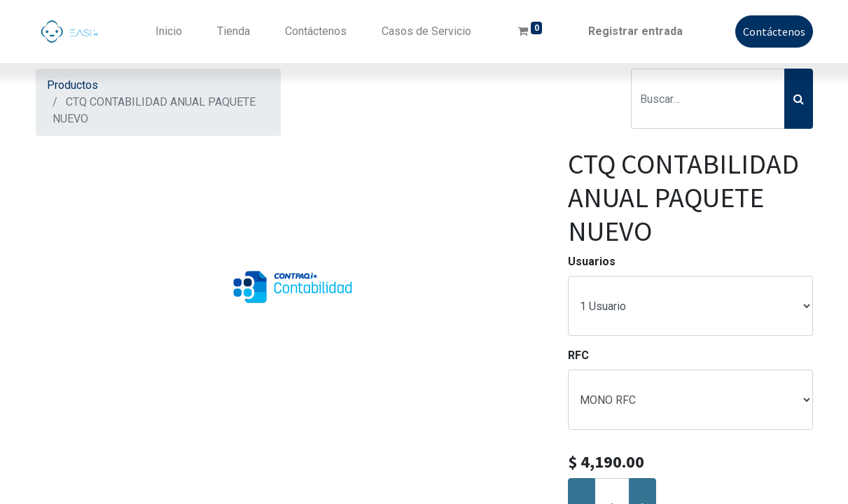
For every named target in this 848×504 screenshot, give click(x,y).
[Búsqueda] (799, 99)
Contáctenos (774, 31)
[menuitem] (169, 31)
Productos (72, 85)
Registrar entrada (635, 31)
